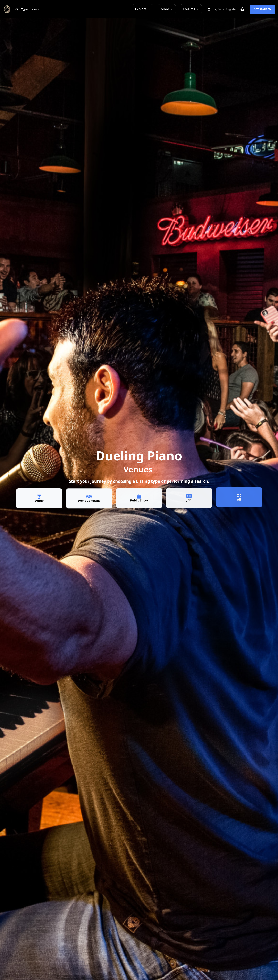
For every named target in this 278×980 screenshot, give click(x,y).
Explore (141, 9)
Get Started (262, 9)
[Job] (189, 491)
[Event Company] (89, 495)
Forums (189, 9)
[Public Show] (139, 493)
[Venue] (39, 496)
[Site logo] (7, 9)
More (165, 9)
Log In (217, 9)
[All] (239, 489)
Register (231, 9)
